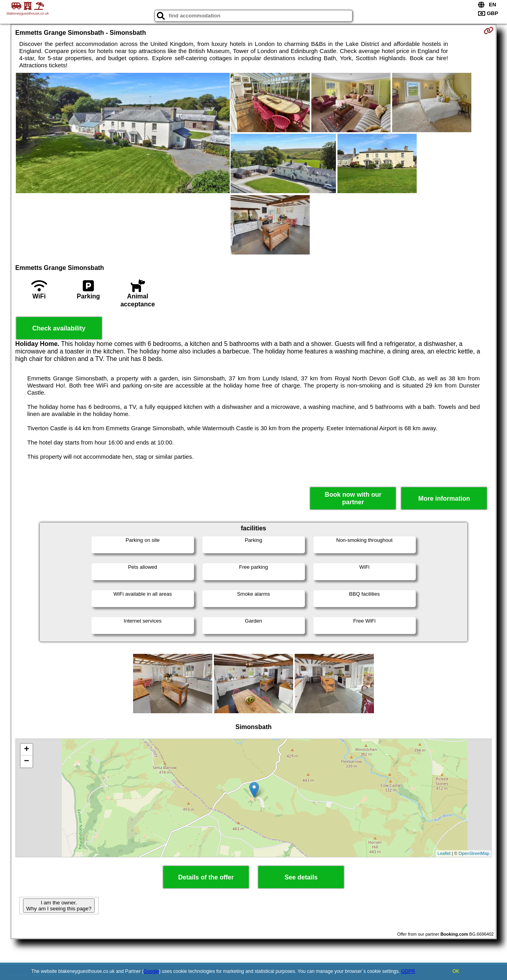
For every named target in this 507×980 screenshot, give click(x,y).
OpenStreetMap (474, 853)
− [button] (26, 762)
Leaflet (444, 853)
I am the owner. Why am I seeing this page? (59, 906)
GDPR (408, 971)
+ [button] (26, 750)
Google (152, 971)
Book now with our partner (353, 498)
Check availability (59, 328)
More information (444, 499)
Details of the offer (206, 877)
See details (301, 877)
